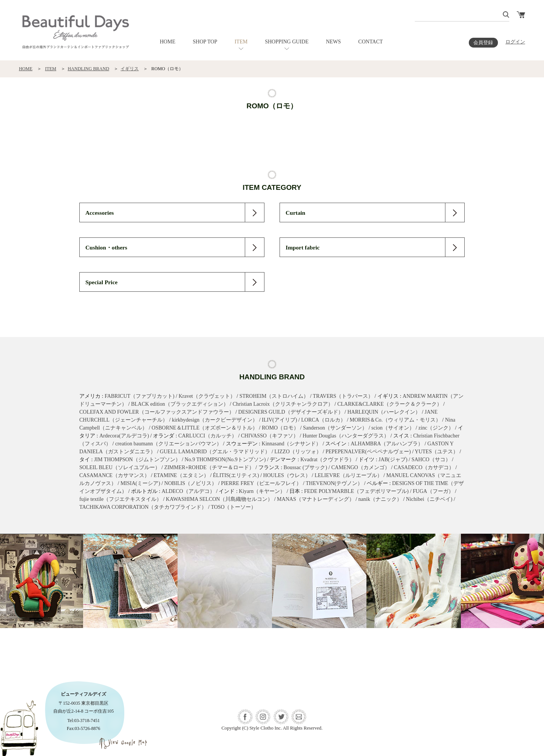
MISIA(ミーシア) (140, 483)
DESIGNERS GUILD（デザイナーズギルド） (291, 412)
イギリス (130, 69)
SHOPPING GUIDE (287, 42)
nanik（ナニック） (380, 499)
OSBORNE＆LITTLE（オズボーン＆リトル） (205, 428)
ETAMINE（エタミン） (181, 475)
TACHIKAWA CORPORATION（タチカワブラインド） (143, 507)
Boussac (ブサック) (306, 467)
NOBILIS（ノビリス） (191, 483)
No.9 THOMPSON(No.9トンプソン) (225, 460)
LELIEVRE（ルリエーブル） (348, 475)
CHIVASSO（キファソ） (270, 436)
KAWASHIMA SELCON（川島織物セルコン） (219, 499)
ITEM (241, 42)
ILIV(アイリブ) (279, 420)
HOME (168, 42)
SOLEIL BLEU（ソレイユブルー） (120, 467)
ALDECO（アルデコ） (188, 491)
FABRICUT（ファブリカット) (140, 396)
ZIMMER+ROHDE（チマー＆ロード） (209, 467)
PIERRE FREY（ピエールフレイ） (261, 483)
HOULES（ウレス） (287, 475)
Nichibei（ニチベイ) (429, 499)
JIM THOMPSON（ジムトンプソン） (137, 460)
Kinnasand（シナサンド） (292, 444)
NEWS (334, 42)
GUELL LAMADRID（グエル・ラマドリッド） (215, 452)
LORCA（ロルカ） (323, 420)
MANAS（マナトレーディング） (316, 499)
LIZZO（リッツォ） (298, 452)
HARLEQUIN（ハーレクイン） (384, 412)
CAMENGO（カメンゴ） (361, 467)
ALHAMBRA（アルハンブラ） (387, 444)
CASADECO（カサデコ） (424, 467)
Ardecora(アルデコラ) (124, 436)
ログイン (515, 42)
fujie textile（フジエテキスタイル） (121, 499)
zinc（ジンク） (436, 428)
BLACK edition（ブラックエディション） (180, 404)
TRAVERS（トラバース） (343, 396)
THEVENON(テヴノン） (334, 483)
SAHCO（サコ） (431, 460)
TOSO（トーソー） (233, 507)
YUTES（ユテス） (437, 452)
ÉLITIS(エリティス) (236, 475)
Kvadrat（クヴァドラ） (327, 460)
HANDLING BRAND (88, 69)
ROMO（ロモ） (280, 428)
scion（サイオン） (393, 428)
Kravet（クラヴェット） (207, 396)
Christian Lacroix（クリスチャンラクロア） (283, 404)
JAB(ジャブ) (393, 460)
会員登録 (483, 43)
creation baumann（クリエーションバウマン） (168, 444)
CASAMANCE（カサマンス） (114, 475)
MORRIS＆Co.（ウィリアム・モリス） (396, 420)
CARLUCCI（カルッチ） (208, 436)
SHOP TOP (205, 42)
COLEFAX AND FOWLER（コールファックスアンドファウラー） (157, 412)
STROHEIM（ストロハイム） (274, 396)
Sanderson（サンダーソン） (335, 428)
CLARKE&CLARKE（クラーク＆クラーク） (390, 404)
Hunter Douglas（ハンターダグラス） (346, 436)
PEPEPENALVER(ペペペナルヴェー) (368, 452)
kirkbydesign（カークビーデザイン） (215, 420)
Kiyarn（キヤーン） (262, 491)
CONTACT (370, 42)
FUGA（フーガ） (433, 491)
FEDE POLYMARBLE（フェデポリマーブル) (356, 491)
